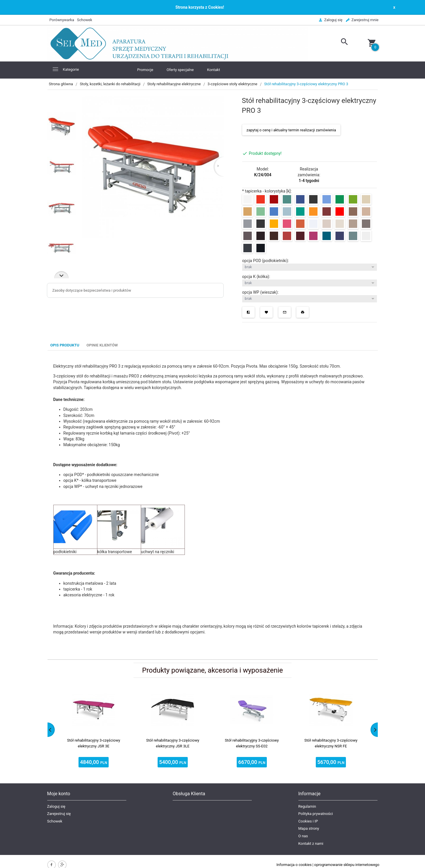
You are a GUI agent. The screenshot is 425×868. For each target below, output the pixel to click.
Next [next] (61, 275)
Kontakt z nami (311, 844)
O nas (303, 836)
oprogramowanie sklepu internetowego (347, 865)
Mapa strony (309, 828)
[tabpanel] (213, 505)
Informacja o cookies (294, 865)
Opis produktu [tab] (65, 345)
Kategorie (65, 69)
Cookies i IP (308, 821)
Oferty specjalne (180, 70)
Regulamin (307, 806)
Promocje (145, 70)
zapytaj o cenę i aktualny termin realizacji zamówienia (291, 130)
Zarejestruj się (59, 814)
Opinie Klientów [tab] (102, 345)
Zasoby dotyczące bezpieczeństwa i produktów (92, 290)
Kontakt (214, 70)
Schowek (55, 821)
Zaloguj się (56, 806)
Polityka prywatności (316, 814)
